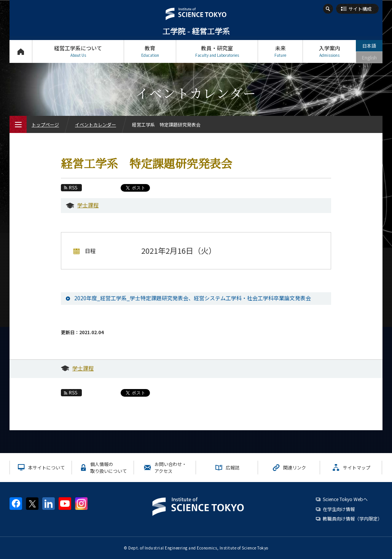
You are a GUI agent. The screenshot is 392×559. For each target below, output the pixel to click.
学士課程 (88, 205)
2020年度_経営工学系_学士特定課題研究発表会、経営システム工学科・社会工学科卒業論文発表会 (193, 298)
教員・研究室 (217, 51)
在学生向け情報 (339, 509)
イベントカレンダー (96, 124)
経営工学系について (78, 51)
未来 (280, 51)
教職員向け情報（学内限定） (352, 518)
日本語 (369, 46)
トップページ (21, 51)
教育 (150, 51)
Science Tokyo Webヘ (345, 499)
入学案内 (329, 51)
